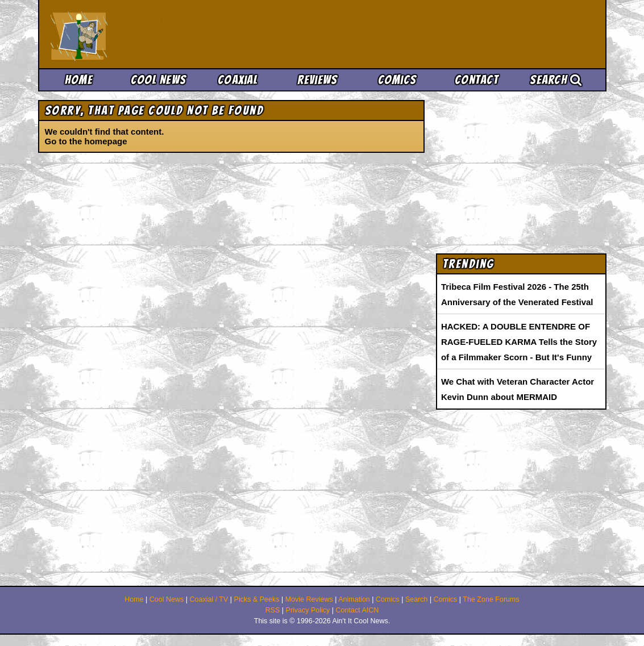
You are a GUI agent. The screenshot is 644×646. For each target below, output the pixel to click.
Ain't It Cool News (135, 34)
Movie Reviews (309, 599)
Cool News (159, 80)
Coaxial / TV (209, 599)
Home (79, 80)
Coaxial (238, 80)
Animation (354, 599)
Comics (397, 80)
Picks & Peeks (257, 599)
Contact (477, 80)
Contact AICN (358, 610)
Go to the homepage (86, 141)
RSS (273, 610)
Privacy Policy (308, 610)
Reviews (317, 80)
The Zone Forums (491, 599)
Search (556, 80)
